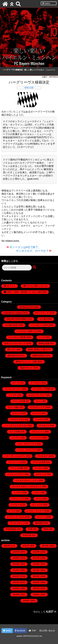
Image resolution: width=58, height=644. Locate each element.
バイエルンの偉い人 (26, 331)
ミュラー (18, 493)
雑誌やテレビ (26, 368)
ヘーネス (39, 468)
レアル (12, 511)
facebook (20, 631)
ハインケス (37, 438)
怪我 (46, 529)
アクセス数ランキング (37, 286)
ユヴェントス (18, 499)
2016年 (16, 564)
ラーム (39, 499)
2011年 (36, 576)
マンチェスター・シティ (27, 480)
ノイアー (16, 438)
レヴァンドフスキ (16, 517)
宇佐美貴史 (11, 529)
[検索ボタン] (35, 267)
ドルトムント (38, 432)
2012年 (16, 576)
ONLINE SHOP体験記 (17, 319)
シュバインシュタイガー (16, 425)
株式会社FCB (14, 356)
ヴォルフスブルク (37, 395)
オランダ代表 (19, 401)
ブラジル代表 (39, 462)
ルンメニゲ (37, 505)
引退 (30, 529)
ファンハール (15, 462)
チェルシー (44, 425)
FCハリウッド (42, 313)
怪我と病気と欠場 (37, 349)
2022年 (26, 546)
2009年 (36, 582)
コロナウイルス (17, 419)
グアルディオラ (37, 407)
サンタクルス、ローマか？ (32, 251)
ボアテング (41, 474)
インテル (13, 395)
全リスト (11, 286)
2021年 (45, 546)
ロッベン (41, 517)
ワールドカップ (17, 523)
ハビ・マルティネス (27, 444)
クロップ (17, 413)
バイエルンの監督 (17, 337)
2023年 (7, 546)
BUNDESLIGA (26, 307)
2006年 (16, 594)
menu (46, 3)
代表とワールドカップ (15, 343)
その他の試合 (11, 325)
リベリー (15, 505)
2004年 (26, 601)
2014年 (16, 570)
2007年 (36, 588)
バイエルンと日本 (39, 325)
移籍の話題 (29, 88)
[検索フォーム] (17, 268)
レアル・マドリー (35, 511)
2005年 (36, 594)
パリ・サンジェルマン (15, 456)
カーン (39, 401)
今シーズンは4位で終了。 (25, 247)
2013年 (36, 570)
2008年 (16, 588)
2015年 (36, 564)
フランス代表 (17, 468)
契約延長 (39, 523)
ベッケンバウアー (16, 474)
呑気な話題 (44, 343)
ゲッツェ (37, 413)
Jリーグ (16, 383)
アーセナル (36, 383)
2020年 (16, 552)
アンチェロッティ (13, 389)
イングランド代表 (42, 389)
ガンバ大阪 (13, 407)
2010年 (16, 582)
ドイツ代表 (15, 432)
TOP (32, 631)
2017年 (36, 558)
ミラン (37, 493)
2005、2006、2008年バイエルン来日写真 (27, 292)
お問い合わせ (47, 631)
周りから (12, 349)
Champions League (13, 313)
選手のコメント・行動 (26, 362)
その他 (43, 319)
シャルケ (39, 419)
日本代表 (27, 535)
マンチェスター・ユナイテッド (27, 486)
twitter (7, 631)
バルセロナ (43, 456)
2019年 (36, 552)
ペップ (42, 337)
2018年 (16, 558)
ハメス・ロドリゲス (27, 450)
